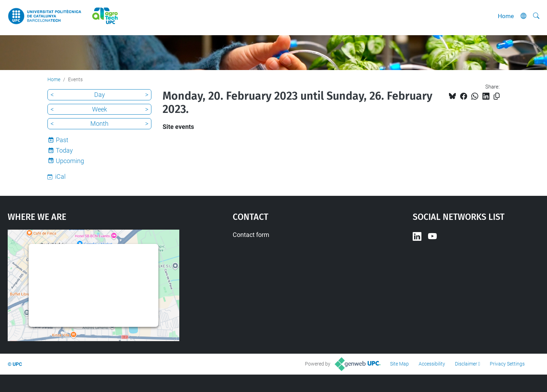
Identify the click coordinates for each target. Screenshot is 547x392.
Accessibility (432, 364)
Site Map (399, 364)
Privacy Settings (507, 364)
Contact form (251, 235)
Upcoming (70, 161)
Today (64, 150)
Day (100, 95)
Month (99, 124)
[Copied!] (497, 96)
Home (506, 16)
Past (62, 140)
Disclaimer (466, 364)
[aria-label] (536, 16)
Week (100, 109)
